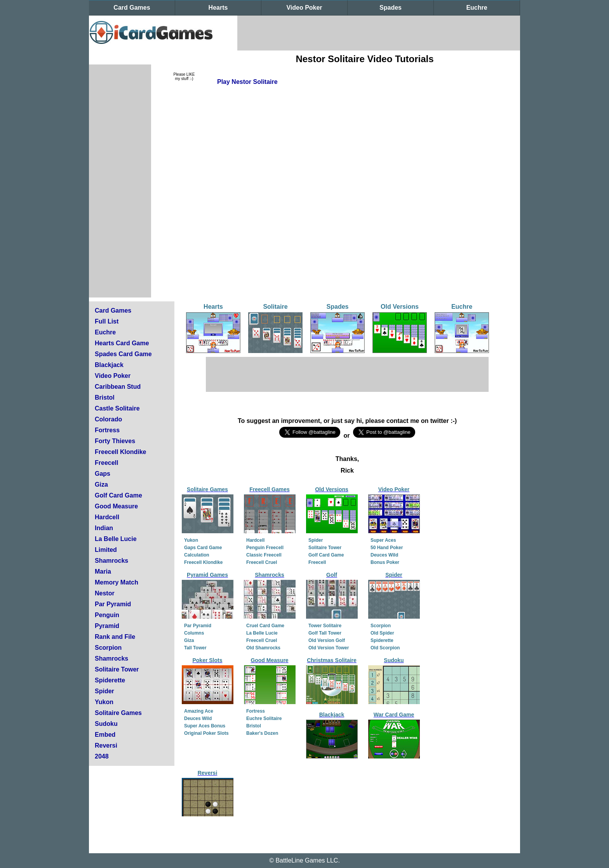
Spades (391, 8)
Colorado (108, 419)
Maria (103, 571)
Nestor (105, 593)
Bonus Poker (385, 562)
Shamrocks (111, 561)
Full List (107, 321)
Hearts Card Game (122, 343)
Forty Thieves (115, 441)
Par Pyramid (113, 604)
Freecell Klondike (121, 452)
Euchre (477, 8)
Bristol (105, 397)
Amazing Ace (199, 711)
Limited (106, 550)
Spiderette (110, 680)
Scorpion (108, 648)
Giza (101, 484)
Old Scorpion (385, 648)
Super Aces (383, 540)
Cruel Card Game (265, 626)
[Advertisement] (379, 33)
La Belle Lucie (116, 539)
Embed (105, 735)
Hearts (218, 8)
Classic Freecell (264, 555)
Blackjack (109, 365)
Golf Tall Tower (325, 633)
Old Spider (382, 633)
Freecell (106, 463)
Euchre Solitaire (264, 718)
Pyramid (107, 626)
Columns (194, 633)
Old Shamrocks (263, 648)
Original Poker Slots (206, 733)
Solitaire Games (118, 713)
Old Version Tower (329, 648)
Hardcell (107, 517)
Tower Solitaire (325, 626)
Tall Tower (195, 648)
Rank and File (115, 637)
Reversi (106, 745)
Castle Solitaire (117, 408)
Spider (104, 691)
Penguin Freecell (265, 548)
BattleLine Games (300, 860)
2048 (102, 756)
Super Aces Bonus (205, 726)
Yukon (104, 702)
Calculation (197, 555)
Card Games (132, 8)
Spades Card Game (123, 354)
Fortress (107, 430)
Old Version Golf (327, 640)
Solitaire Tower (117, 669)
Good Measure (116, 506)
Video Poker (304, 8)
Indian (104, 528)
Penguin (107, 615)
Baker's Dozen (262, 733)
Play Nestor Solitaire (247, 82)
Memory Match (117, 582)
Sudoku (106, 724)
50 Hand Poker (387, 548)
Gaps (103, 474)
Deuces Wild (384, 555)
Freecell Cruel (262, 562)
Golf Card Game (118, 495)
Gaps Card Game (203, 548)
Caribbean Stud (118, 387)
